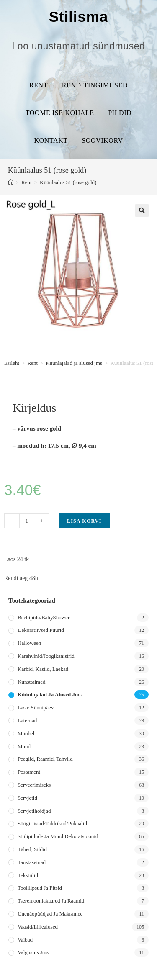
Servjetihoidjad (34, 811)
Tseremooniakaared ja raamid (51, 901)
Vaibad (25, 940)
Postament (29, 772)
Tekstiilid (28, 875)
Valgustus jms (33, 952)
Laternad (27, 720)
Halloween (29, 643)
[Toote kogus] (27, 521)
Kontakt (51, 140)
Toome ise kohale (60, 113)
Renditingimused (95, 85)
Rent (39, 85)
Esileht (12, 363)
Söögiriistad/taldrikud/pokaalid (52, 823)
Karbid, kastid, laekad (43, 669)
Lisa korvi (84, 521)
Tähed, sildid (32, 849)
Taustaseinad (32, 862)
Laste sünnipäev (36, 707)
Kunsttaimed (31, 682)
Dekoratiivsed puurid (41, 630)
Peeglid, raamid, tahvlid (45, 759)
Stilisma (78, 17)
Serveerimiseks (34, 785)
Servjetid (27, 798)
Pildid (120, 113)
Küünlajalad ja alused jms (74, 363)
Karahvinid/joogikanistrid (46, 656)
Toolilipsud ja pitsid (40, 888)
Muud (24, 746)
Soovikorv (102, 140)
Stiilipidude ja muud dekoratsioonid (58, 836)
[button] (142, 210)
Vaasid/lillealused (38, 927)
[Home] (11, 182)
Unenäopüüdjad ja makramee (50, 914)
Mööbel (26, 733)
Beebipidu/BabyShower (44, 617)
